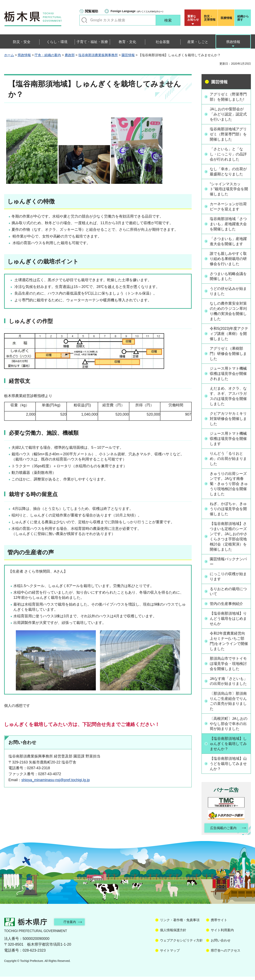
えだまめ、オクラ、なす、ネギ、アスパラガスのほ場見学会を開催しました (228, 397)
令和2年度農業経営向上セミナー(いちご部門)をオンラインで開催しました (229, 643)
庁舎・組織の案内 (48, 55)
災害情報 (210, 18)
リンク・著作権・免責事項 (180, 923)
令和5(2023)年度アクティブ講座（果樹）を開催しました (228, 334)
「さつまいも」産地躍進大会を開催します (228, 242)
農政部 (70, 55)
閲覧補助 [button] (92, 11)
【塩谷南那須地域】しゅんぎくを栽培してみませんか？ (228, 746)
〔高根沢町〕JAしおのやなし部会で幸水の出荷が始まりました (229, 726)
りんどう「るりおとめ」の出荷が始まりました (228, 460)
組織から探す (243, 18)
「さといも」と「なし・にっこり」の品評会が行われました (228, 154)
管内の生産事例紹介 (227, 606)
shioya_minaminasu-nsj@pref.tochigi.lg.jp (56, 780)
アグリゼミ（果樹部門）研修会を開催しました (228, 354)
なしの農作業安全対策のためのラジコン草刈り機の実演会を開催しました (228, 312)
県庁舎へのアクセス (226, 954)
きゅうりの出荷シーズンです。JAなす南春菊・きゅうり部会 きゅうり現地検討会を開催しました (229, 485)
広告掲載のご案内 (223, 831)
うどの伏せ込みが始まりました (228, 292)
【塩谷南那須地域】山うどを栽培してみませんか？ (228, 767)
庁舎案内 (71, 925)
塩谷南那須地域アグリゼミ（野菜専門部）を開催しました (228, 134)
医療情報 (226, 18)
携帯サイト (219, 923)
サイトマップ (170, 954)
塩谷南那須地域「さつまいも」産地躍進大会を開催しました (228, 224)
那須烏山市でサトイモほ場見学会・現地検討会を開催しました (228, 666)
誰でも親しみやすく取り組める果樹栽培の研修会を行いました (228, 259)
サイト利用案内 (222, 934)
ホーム (9, 55)
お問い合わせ (221, 944)
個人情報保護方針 (173, 934)
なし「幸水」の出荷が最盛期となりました (228, 172)
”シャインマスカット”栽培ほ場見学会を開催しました (229, 189)
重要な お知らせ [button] (193, 18)
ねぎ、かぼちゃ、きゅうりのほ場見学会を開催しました (228, 511)
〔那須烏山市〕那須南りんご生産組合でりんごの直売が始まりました (228, 704)
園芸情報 (128, 55)
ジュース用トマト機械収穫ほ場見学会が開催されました (228, 375)
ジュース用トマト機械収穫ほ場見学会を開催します (228, 440)
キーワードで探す (84, 20)
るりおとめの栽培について (228, 594)
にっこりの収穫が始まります (228, 579)
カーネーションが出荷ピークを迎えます (228, 207)
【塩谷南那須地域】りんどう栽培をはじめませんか (228, 621)
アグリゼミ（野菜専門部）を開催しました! (228, 97)
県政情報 (24, 55)
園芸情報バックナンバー (228, 564)
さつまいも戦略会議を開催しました (228, 277)
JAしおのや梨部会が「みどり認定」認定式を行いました (228, 114)
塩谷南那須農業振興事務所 (98, 55)
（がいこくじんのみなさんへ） (137, 11)
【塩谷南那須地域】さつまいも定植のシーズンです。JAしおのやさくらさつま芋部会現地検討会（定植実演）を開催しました (229, 538)
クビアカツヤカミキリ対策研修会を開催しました (228, 420)
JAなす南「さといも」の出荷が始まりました (229, 684)
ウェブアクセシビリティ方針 (181, 944)
